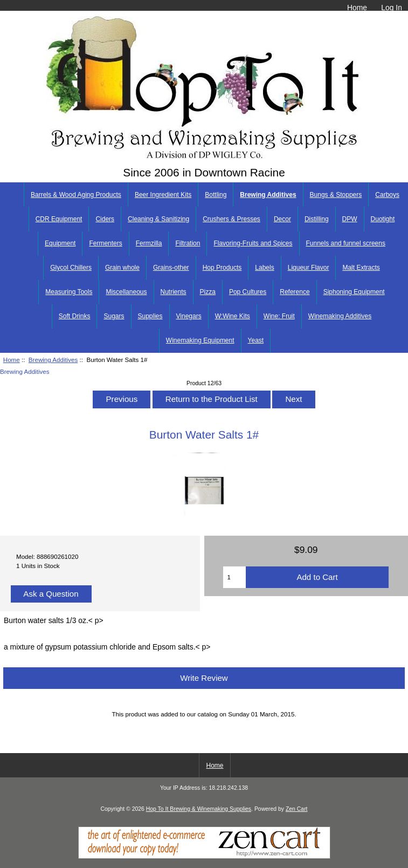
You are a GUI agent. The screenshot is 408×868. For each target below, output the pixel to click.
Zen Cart (297, 809)
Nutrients (174, 292)
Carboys (387, 195)
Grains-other (171, 268)
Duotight (383, 219)
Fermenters (105, 243)
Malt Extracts (361, 268)
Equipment (60, 243)
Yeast (256, 340)
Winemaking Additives (340, 316)
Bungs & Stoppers (336, 195)
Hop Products (222, 268)
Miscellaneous (126, 292)
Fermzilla (149, 243)
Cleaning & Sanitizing (158, 219)
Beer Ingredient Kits (163, 195)
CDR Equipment (59, 219)
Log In (392, 8)
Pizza (208, 292)
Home (357, 8)
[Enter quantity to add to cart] (234, 577)
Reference (295, 292)
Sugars (114, 316)
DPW (350, 219)
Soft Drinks (75, 316)
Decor (282, 219)
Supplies (150, 316)
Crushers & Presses (231, 219)
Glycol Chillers (71, 268)
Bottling (216, 195)
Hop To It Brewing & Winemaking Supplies (199, 809)
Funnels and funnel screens (346, 243)
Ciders (105, 219)
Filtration (188, 243)
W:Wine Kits (233, 316)
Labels (264, 268)
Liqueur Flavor (309, 268)
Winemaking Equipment (200, 340)
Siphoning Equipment (354, 292)
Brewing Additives (53, 360)
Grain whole (122, 268)
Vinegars (189, 316)
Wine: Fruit (279, 316)
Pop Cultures (248, 292)
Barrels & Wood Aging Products (76, 195)
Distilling (317, 219)
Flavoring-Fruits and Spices (253, 243)
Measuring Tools (69, 292)
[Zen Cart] (204, 856)
